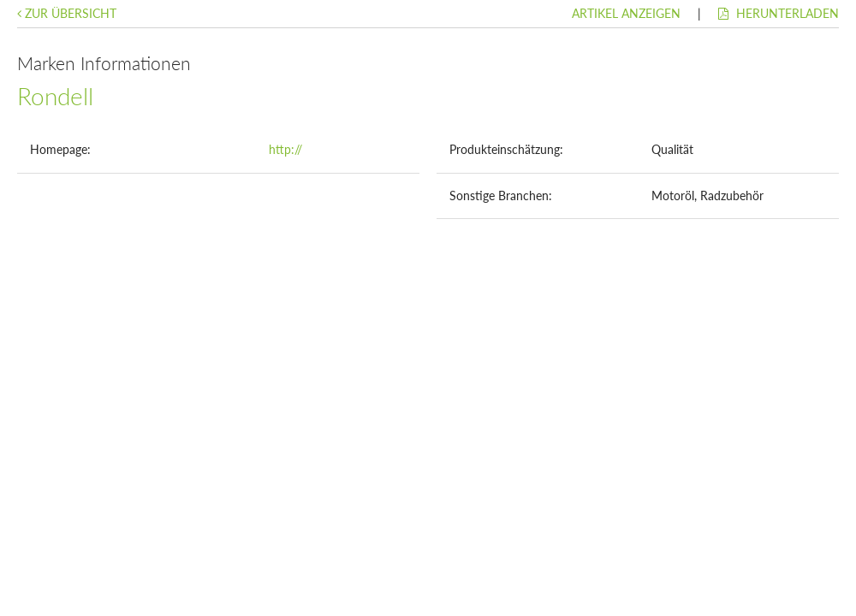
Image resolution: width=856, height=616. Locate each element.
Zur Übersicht (67, 13)
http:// (285, 149)
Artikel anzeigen (626, 13)
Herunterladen (779, 13)
